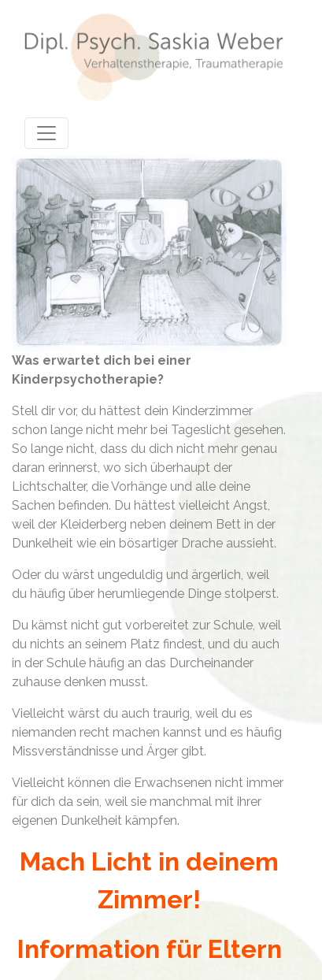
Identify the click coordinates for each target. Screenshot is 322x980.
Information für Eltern (150, 949)
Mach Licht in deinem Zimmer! (149, 880)
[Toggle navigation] (46, 133)
